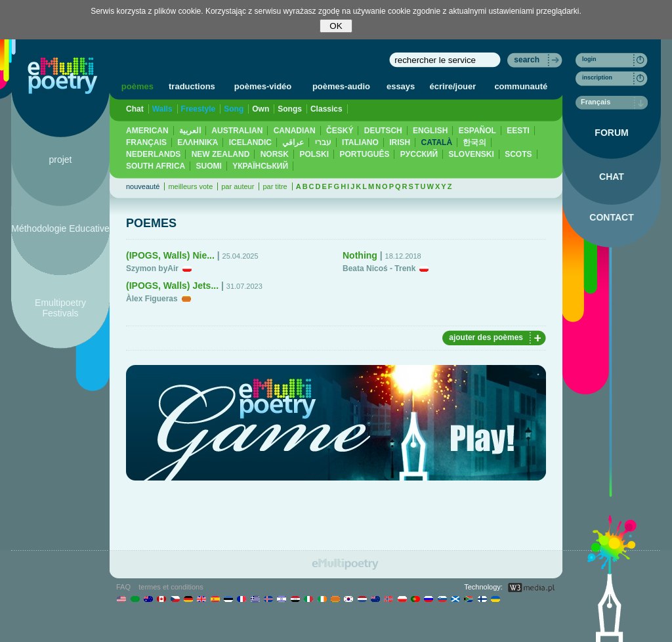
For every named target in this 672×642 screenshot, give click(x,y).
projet (60, 160)
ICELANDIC (250, 142)
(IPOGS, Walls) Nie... (170, 255)
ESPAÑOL (477, 131)
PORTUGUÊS (364, 154)
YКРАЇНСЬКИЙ (260, 166)
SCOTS (518, 154)
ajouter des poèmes (486, 337)
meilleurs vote (190, 186)
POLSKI (314, 154)
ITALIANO (360, 142)
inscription (597, 77)
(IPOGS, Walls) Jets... (172, 286)
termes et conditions (171, 587)
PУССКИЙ (419, 154)
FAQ (123, 587)
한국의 (474, 142)
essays (401, 86)
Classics (326, 109)
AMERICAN (147, 131)
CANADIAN (295, 131)
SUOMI (209, 166)
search (527, 60)
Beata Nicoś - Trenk (379, 268)
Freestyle (199, 109)
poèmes (137, 86)
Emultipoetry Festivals (60, 308)
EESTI (518, 131)
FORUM (611, 133)
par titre (275, 186)
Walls (162, 109)
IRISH (400, 142)
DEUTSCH (383, 131)
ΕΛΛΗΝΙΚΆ (198, 142)
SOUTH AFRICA (156, 166)
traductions (192, 86)
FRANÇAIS (146, 142)
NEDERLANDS (153, 154)
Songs (290, 109)
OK (336, 26)
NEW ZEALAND (221, 154)
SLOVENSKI (471, 154)
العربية (190, 131)
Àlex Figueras (152, 299)
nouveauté (143, 186)
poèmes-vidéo (263, 86)
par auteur (238, 186)
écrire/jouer (453, 86)
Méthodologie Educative (60, 228)
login (589, 59)
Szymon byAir (152, 268)
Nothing (360, 255)
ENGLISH (430, 131)
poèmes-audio (341, 86)
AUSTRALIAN (237, 131)
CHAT (612, 177)
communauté (521, 86)
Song (234, 109)
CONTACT (611, 217)
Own (261, 109)
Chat (135, 109)
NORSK (275, 154)
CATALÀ (437, 142)
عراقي (293, 142)
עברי (323, 142)
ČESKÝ (340, 131)
